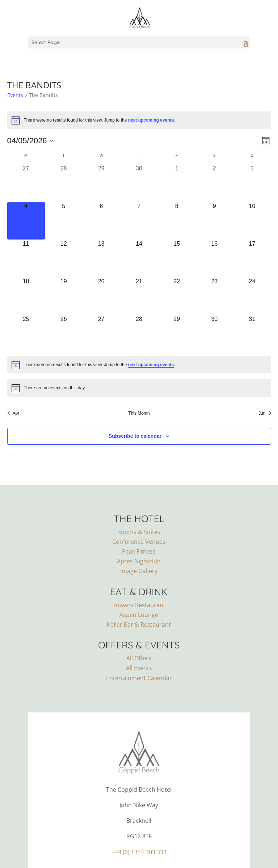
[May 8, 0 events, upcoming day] (177, 221)
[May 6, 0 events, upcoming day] (101, 221)
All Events (139, 668)
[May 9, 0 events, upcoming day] (214, 221)
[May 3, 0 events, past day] (252, 183)
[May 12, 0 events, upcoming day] (64, 258)
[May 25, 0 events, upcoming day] (26, 334)
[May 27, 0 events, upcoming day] (101, 334)
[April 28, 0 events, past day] (64, 183)
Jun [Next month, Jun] (265, 413)
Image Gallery (139, 571)
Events (15, 95)
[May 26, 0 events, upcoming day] (64, 334)
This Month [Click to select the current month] (139, 413)
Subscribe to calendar (135, 436)
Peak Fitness (139, 551)
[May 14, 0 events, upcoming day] (139, 258)
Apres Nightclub (139, 561)
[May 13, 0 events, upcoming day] (101, 258)
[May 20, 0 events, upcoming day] (101, 296)
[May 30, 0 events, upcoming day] (214, 334)
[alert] (139, 120)
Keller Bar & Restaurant (139, 624)
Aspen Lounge (139, 615)
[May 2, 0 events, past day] (214, 183)
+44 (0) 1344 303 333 (139, 852)
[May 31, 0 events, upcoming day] (252, 334)
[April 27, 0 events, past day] (26, 183)
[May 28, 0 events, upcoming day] (139, 334)
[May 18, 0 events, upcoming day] (26, 296)
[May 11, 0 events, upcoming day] (26, 258)
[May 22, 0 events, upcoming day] (177, 296)
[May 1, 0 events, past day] (177, 183)
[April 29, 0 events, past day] (101, 183)
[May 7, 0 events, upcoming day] (139, 221)
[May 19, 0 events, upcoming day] (64, 296)
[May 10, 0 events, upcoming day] (252, 221)
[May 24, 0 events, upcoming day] (252, 296)
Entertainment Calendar (139, 678)
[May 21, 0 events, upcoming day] (139, 296)
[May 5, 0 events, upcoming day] (64, 221)
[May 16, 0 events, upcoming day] (214, 258)
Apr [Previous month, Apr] (13, 413)
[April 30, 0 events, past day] (139, 183)
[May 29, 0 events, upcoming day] (177, 334)
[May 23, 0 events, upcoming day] (214, 296)
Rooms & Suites (139, 532)
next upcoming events (151, 120)
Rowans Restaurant (139, 605)
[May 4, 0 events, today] (26, 221)
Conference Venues (139, 542)
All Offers (139, 658)
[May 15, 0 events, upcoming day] (177, 258)
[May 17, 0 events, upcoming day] (252, 258)
